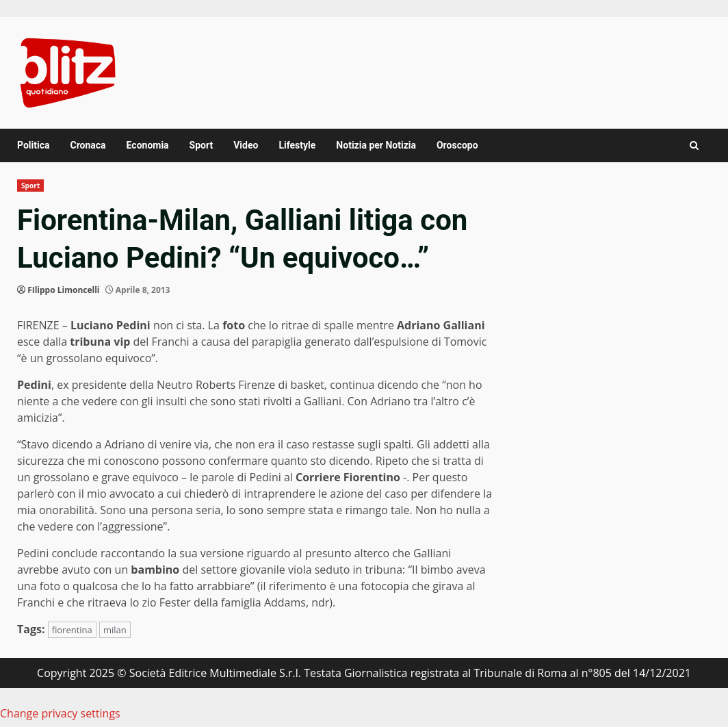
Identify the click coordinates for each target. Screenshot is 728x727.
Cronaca (88, 145)
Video (246, 145)
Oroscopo (457, 145)
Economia (148, 145)
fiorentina (72, 630)
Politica (33, 145)
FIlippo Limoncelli (63, 290)
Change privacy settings (60, 713)
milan (115, 630)
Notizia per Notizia (376, 145)
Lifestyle (297, 145)
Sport (201, 145)
